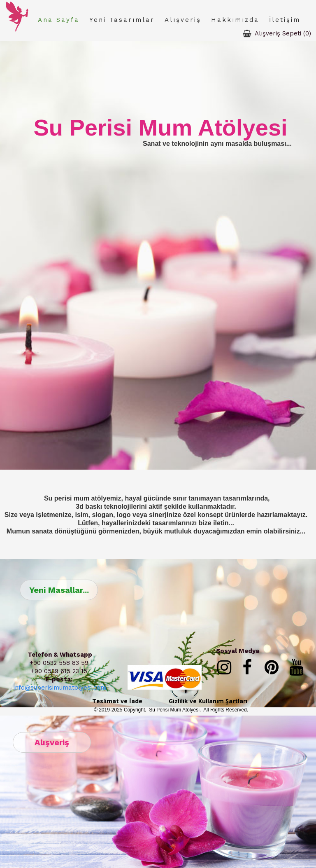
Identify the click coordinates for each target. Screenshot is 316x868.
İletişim (285, 20)
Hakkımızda (235, 20)
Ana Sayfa (59, 20)
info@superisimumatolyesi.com (60, 688)
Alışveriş (183, 20)
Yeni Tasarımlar (122, 20)
